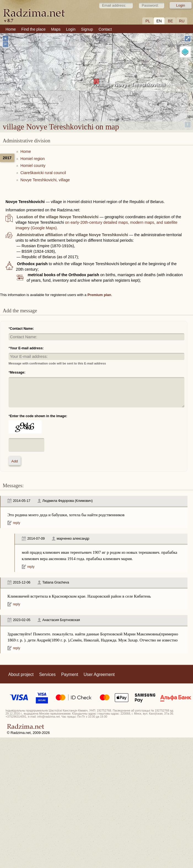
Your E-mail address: (27, 348)
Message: (18, 372)
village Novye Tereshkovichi (131, 85)
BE (171, 21)
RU (182, 21)
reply (17, 523)
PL (148, 21)
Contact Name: (22, 329)
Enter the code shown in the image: (39, 416)
